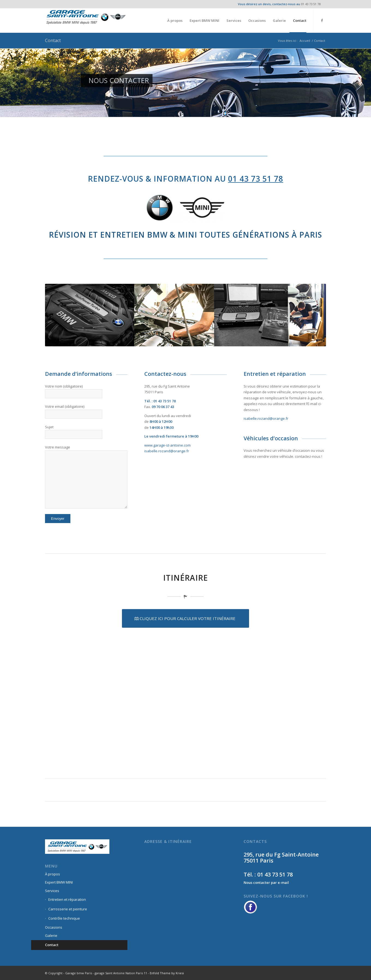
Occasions (54, 927)
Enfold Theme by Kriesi (167, 973)
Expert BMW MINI (59, 882)
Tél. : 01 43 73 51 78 (268, 874)
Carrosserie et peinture (68, 909)
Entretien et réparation (67, 899)
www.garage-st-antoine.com (167, 445)
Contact (53, 40)
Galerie (51, 935)
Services (52, 891)
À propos (53, 874)
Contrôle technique (64, 918)
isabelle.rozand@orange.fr (167, 451)
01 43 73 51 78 (311, 4)
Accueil (305, 41)
